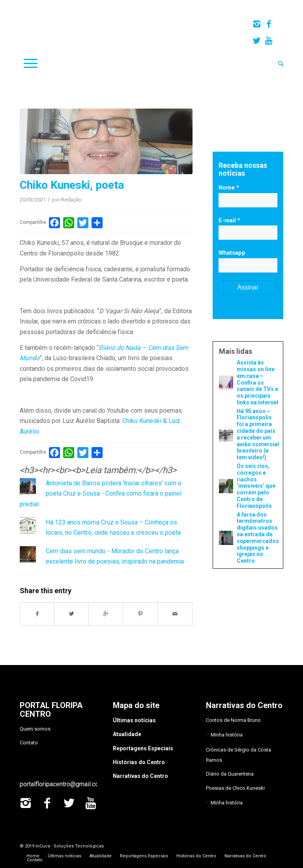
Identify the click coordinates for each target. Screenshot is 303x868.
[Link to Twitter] (257, 41)
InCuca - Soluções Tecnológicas (70, 846)
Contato (29, 743)
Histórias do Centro (139, 762)
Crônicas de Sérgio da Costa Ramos (238, 755)
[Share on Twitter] (72, 614)
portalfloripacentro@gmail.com (62, 784)
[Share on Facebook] (37, 614)
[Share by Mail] (175, 614)
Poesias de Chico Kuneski (235, 788)
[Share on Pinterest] (140, 614)
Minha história (227, 735)
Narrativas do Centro (140, 776)
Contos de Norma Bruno (233, 720)
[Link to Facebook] (268, 24)
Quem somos (35, 729)
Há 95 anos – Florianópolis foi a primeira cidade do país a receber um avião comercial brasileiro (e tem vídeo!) (258, 434)
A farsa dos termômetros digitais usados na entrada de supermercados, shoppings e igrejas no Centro (258, 538)
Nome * (229, 188)
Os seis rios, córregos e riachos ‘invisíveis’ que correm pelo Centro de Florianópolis (256, 486)
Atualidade (127, 734)
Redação (71, 200)
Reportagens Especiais (143, 748)
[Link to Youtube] (269, 41)
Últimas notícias (134, 720)
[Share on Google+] (106, 614)
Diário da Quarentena (230, 774)
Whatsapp (232, 253)
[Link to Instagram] (257, 24)
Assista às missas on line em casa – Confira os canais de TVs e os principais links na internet (258, 382)
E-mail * (229, 220)
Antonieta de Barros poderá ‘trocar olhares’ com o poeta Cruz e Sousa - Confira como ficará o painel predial (101, 494)
